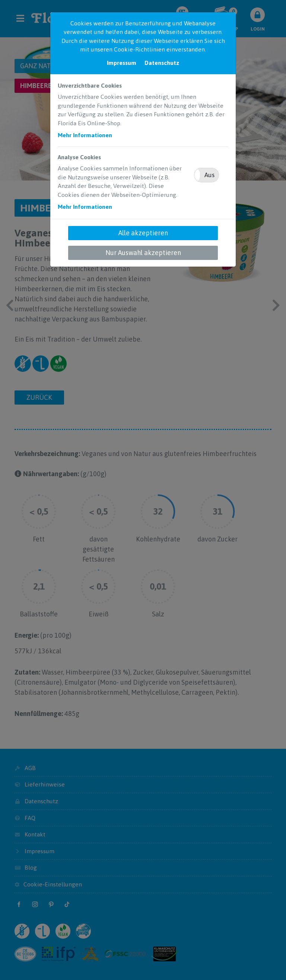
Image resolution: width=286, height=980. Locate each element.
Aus (209, 175)
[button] (206, 175)
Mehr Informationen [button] (85, 135)
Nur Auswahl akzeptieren (143, 253)
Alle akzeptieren (143, 233)
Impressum (122, 63)
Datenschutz (162, 63)
